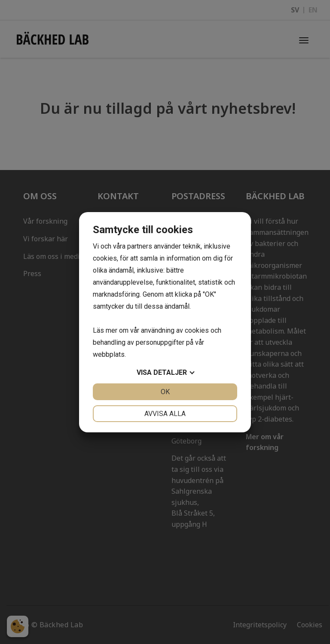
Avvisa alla (165, 414)
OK (165, 392)
